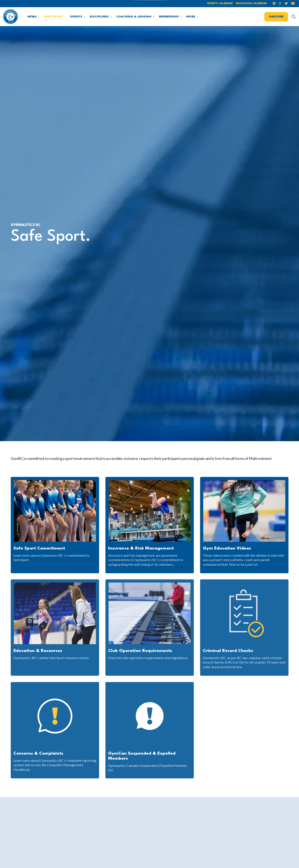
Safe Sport (53, 17)
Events (76, 17)
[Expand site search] (294, 17)
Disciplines (99, 17)
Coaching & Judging (134, 17)
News (32, 17)
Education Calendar (251, 4)
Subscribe (276, 17)
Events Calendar (220, 4)
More (191, 17)
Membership (169, 17)
